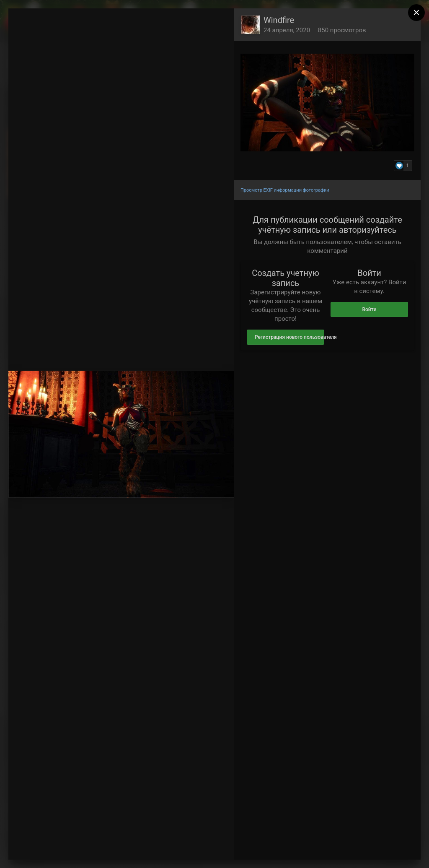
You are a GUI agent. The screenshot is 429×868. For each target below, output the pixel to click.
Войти (369, 309)
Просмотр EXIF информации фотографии (285, 190)
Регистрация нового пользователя (289, 337)
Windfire (279, 20)
